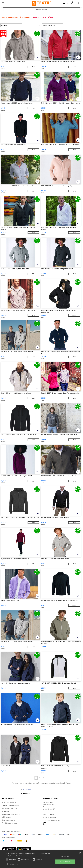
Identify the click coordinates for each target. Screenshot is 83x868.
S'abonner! (26, 793)
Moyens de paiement (10, 808)
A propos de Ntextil (9, 802)
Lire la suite (25, 856)
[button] (64, 3)
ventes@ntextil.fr (49, 809)
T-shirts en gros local (10, 823)
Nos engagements (9, 820)
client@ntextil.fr (49, 805)
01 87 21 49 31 (49, 814)
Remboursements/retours (11, 814)
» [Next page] (47, 778)
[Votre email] (37, 789)
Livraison (5, 811)
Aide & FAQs (7, 817)
